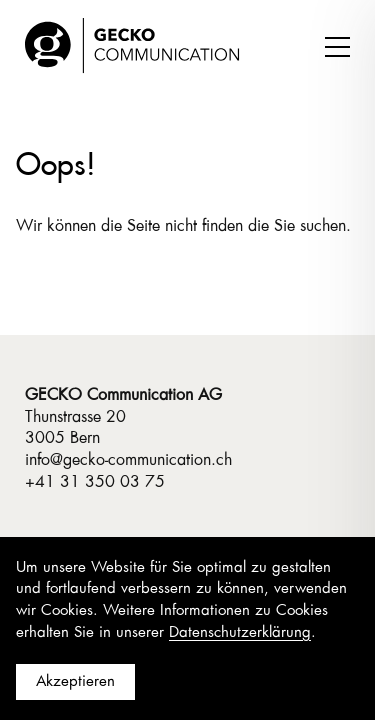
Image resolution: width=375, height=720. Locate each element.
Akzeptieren (75, 681)
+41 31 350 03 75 (95, 482)
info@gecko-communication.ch (128, 460)
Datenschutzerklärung (240, 632)
